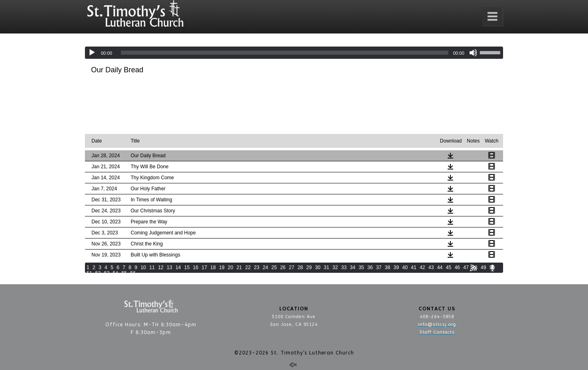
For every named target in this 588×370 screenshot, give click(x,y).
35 (361, 267)
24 (265, 267)
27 (291, 267)
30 (317, 267)
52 (98, 273)
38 (387, 267)
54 (115, 273)
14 (178, 267)
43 (431, 267)
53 (107, 273)
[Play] (92, 53)
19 (222, 267)
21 (239, 267)
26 (283, 267)
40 (405, 267)
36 (370, 267)
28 (300, 267)
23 (257, 267)
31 (326, 267)
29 (309, 267)
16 (195, 267)
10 (143, 267)
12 (161, 267)
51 (89, 273)
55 (124, 273)
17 (204, 267)
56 (133, 273)
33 (344, 267)
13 (169, 267)
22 (248, 267)
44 (440, 267)
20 (231, 267)
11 (152, 267)
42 (422, 267)
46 (457, 267)
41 (413, 267)
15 (187, 267)
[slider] (285, 53)
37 (379, 267)
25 (274, 267)
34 (353, 267)
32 (335, 267)
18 (213, 267)
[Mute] (473, 53)
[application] (294, 53)
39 (396, 267)
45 (449, 267)
